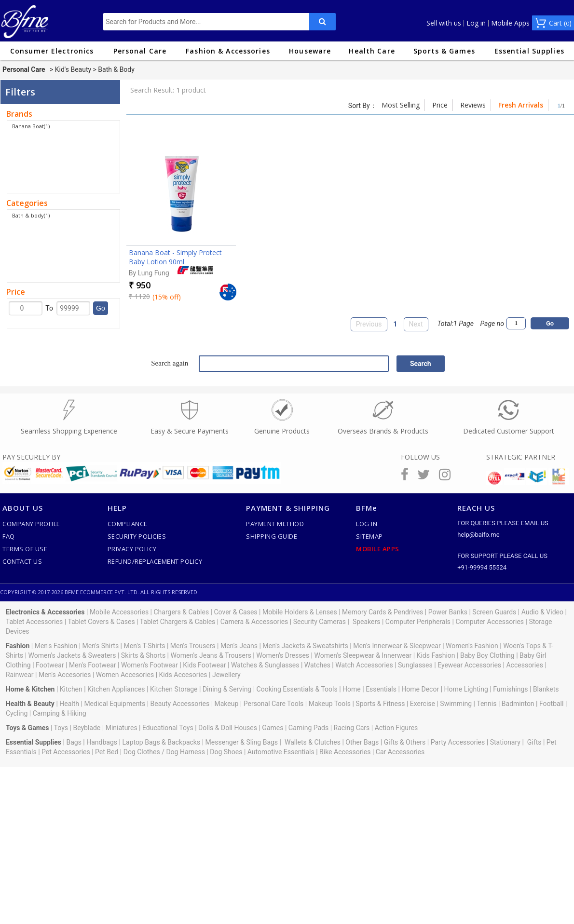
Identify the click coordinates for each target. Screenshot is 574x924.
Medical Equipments (115, 704)
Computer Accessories (490, 622)
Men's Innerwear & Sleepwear (397, 646)
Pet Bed (107, 752)
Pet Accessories (66, 752)
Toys (61, 728)
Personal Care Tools (274, 704)
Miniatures (122, 728)
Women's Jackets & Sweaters (72, 655)
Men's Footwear (93, 665)
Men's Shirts (101, 646)
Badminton (518, 704)
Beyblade (87, 728)
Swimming (456, 704)
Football (551, 704)
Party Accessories (458, 742)
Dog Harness (185, 752)
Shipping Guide (272, 536)
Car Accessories (400, 752)
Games (273, 728)
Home (352, 689)
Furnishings (510, 689)
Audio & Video (542, 612)
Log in (476, 23)
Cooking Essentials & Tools (297, 689)
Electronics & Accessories (45, 612)
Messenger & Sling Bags (242, 742)
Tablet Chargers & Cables (178, 622)
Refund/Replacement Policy (155, 561)
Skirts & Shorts (143, 655)
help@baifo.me (478, 535)
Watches (317, 665)
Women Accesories (125, 675)
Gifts (534, 742)
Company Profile (31, 524)
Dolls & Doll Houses (228, 728)
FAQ (9, 536)
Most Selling (401, 105)
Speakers (367, 622)
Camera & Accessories (254, 622)
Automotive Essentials (281, 752)
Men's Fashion (56, 646)
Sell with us (444, 23)
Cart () (560, 23)
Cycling (17, 713)
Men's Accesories (65, 675)
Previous (369, 324)
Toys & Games (27, 728)
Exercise (423, 704)
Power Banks (448, 612)
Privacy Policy (132, 549)
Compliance (128, 524)
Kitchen (71, 689)
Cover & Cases (235, 612)
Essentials (381, 689)
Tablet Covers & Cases (101, 622)
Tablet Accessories (34, 622)
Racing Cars (352, 728)
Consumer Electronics (52, 51)
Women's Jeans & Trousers (211, 655)
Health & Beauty (30, 704)
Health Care (372, 51)
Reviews (473, 105)
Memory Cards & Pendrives (383, 612)
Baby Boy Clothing (487, 655)
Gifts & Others (405, 742)
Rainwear (20, 675)
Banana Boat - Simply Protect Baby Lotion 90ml (175, 257)
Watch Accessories (364, 665)
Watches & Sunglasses (265, 665)
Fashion (18, 646)
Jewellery (226, 675)
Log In (367, 524)
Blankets (546, 689)
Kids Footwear (204, 665)
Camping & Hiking (60, 713)
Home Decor (420, 689)
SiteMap (369, 536)
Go (101, 308)
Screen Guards (494, 612)
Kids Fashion (436, 655)
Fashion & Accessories (228, 51)
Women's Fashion (472, 646)
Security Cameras (320, 622)
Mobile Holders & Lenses (300, 612)
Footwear (50, 665)
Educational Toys (168, 728)
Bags (74, 742)
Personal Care (140, 51)
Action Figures (396, 728)
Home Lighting (466, 689)
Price (440, 105)
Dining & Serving (227, 689)
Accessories (524, 665)
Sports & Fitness (380, 704)
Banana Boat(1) (31, 126)
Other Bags (362, 742)
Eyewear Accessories (469, 665)
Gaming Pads (308, 728)
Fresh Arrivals (521, 105)
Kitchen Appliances (116, 689)
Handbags (102, 742)
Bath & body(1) (31, 215)
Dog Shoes (226, 752)
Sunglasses (415, 665)
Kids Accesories (183, 675)
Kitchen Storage (174, 689)
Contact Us (22, 561)
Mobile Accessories (119, 612)
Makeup (227, 704)
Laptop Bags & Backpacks (161, 742)
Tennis (486, 704)
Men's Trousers (193, 646)
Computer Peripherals (418, 622)
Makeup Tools (330, 704)
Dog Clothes (142, 752)
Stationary (505, 742)
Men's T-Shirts (145, 646)
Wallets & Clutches (313, 742)
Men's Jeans (239, 646)
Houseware (310, 51)
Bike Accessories (345, 752)
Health (69, 704)
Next (416, 324)
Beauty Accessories (180, 704)
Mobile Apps (510, 23)
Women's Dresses (283, 655)
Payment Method (275, 524)
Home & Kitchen (30, 689)
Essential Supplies (529, 51)
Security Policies (137, 536)
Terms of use (25, 549)
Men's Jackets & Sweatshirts (305, 646)
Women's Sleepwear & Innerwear (363, 655)
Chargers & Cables (182, 612)
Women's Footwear (150, 665)
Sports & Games (444, 51)
